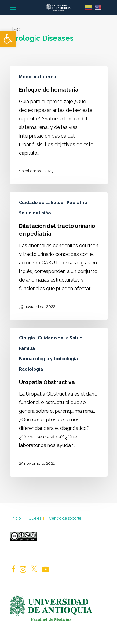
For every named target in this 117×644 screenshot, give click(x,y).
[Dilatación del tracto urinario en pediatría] (59, 256)
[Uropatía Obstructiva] (59, 402)
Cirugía (27, 338)
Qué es (37, 518)
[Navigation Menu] (13, 7)
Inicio (18, 518)
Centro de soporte (65, 518)
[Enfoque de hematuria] (59, 125)
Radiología (31, 369)
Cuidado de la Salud (41, 203)
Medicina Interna (38, 77)
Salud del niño (35, 213)
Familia (27, 348)
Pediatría (77, 203)
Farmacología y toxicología (48, 359)
